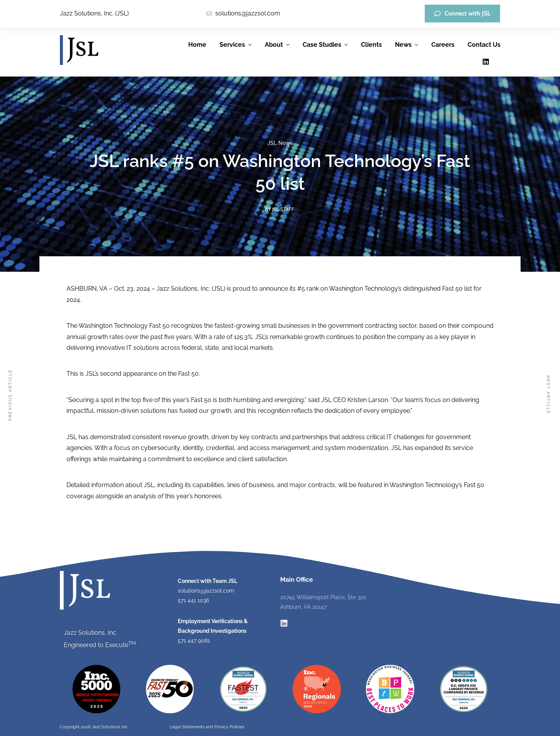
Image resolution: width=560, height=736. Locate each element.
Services (232, 45)
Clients (371, 45)
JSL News (280, 143)
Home (197, 45)
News (403, 45)
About (274, 45)
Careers (443, 45)
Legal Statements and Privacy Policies (207, 727)
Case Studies (322, 45)
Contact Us (484, 45)
